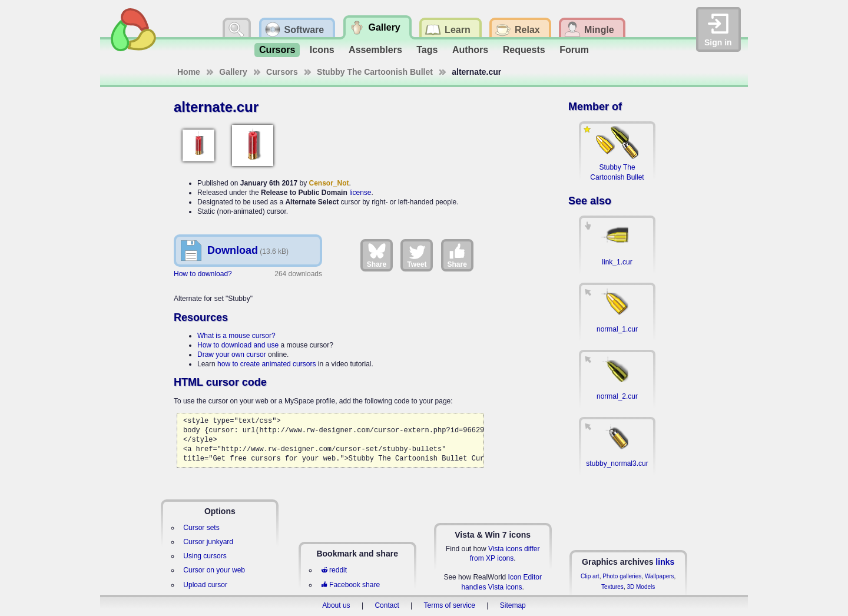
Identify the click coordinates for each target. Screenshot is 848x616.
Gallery (233, 72)
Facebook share (350, 585)
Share (377, 255)
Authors (470, 50)
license (360, 193)
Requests (524, 50)
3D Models (641, 587)
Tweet (417, 255)
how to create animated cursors (266, 364)
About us (336, 605)
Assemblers (375, 50)
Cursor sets (201, 528)
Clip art (590, 576)
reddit (334, 570)
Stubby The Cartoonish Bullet (375, 72)
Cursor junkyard (208, 542)
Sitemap (513, 605)
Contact (387, 605)
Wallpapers (660, 576)
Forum (574, 50)
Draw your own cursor (232, 355)
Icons (322, 50)
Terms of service (450, 605)
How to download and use (238, 345)
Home (189, 72)
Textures (612, 587)
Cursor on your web (214, 570)
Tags (427, 50)
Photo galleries (622, 576)
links (665, 562)
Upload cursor (205, 585)
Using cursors (205, 556)
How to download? (203, 274)
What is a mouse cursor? (236, 336)
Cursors (277, 50)
